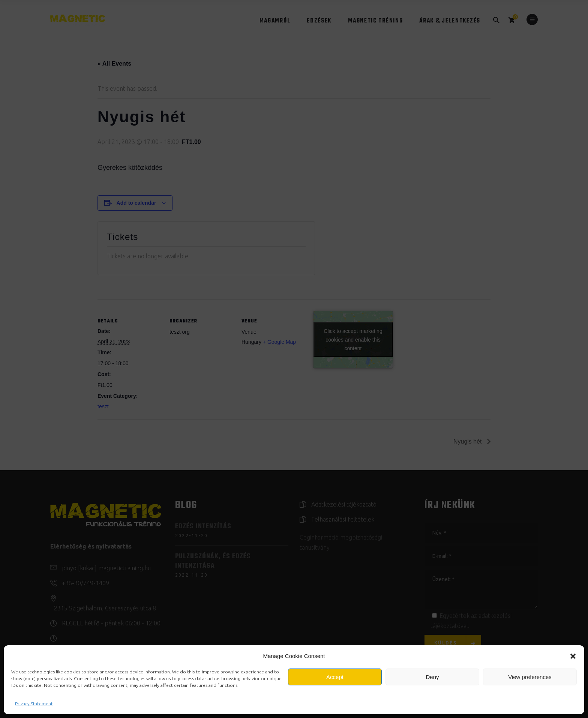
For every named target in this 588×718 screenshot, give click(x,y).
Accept (335, 677)
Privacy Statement (34, 704)
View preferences (530, 677)
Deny (432, 677)
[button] (573, 656)
